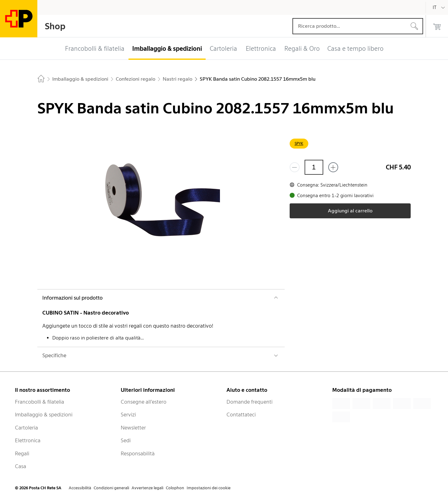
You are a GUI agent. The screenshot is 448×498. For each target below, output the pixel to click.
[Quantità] (314, 167)
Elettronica (28, 440)
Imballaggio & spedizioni (44, 415)
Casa (21, 466)
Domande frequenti (250, 402)
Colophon (175, 488)
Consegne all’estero (144, 402)
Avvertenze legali (147, 488)
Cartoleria (26, 428)
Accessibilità (80, 488)
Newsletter (133, 428)
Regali (22, 453)
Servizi (128, 415)
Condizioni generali (111, 488)
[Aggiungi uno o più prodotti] (333, 167)
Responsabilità (138, 453)
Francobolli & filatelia (40, 402)
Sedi (126, 440)
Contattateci (241, 415)
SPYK (299, 143)
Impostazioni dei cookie (209, 488)
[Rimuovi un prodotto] (295, 167)
